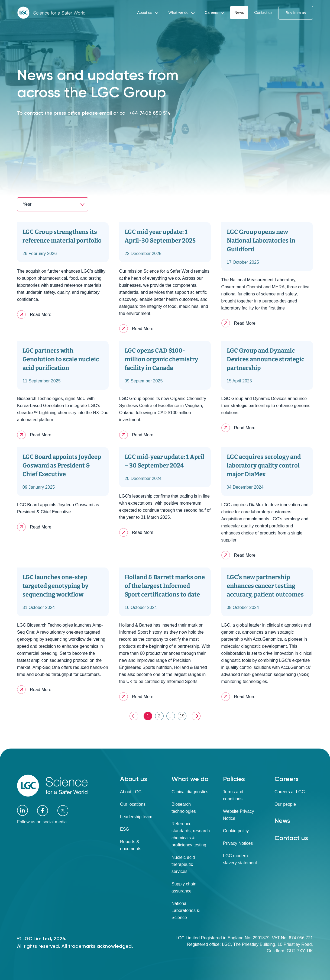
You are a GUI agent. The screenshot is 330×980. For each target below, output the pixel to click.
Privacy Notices (238, 843)
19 (182, 716)
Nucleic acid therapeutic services (183, 864)
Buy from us (296, 13)
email (106, 113)
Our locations (133, 804)
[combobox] (53, 204)
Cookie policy (236, 831)
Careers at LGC (290, 792)
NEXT (196, 716)
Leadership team (136, 817)
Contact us (291, 838)
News (282, 821)
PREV (134, 716)
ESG (125, 829)
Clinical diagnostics (190, 792)
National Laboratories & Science (186, 910)
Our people (285, 804)
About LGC (131, 792)
